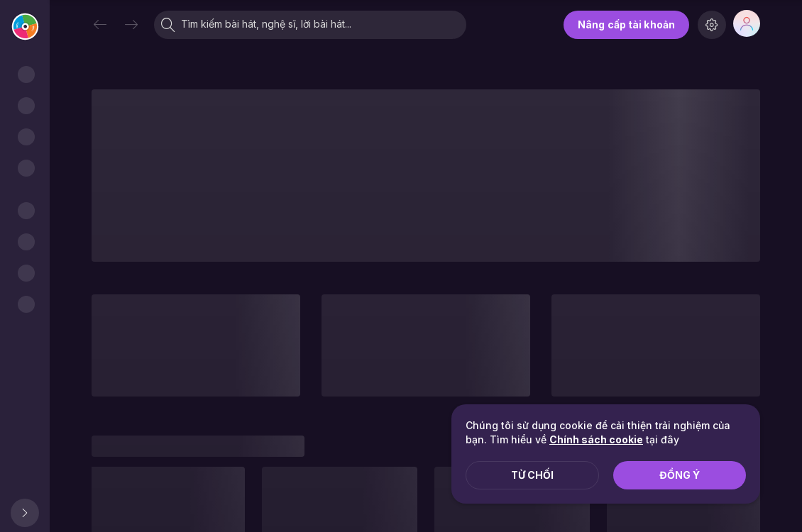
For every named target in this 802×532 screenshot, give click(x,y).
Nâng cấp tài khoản (626, 24)
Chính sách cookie (596, 439)
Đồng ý (680, 475)
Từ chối (532, 475)
